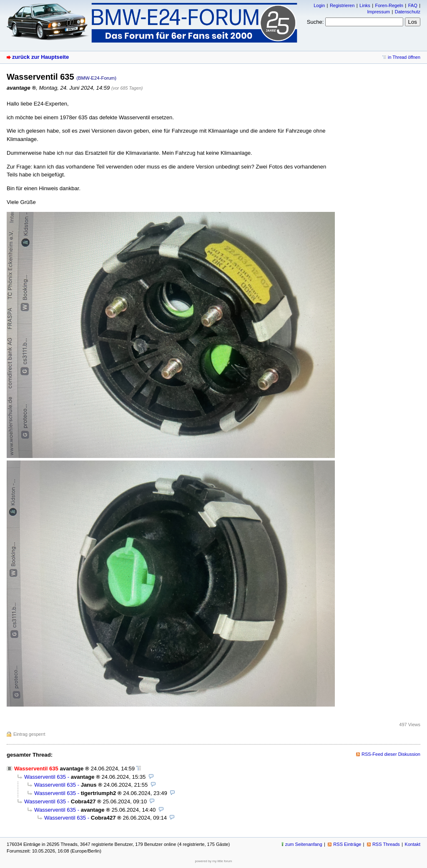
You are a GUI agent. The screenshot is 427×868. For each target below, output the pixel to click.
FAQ (413, 5)
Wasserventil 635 (45, 777)
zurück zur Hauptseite (40, 57)
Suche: (315, 22)
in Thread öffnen (404, 57)
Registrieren (342, 5)
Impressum (378, 12)
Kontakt (413, 844)
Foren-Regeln (389, 5)
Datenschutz (408, 12)
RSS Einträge (347, 844)
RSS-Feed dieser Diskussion (391, 754)
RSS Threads (386, 844)
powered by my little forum (214, 861)
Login (319, 5)
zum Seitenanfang (304, 844)
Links (365, 5)
